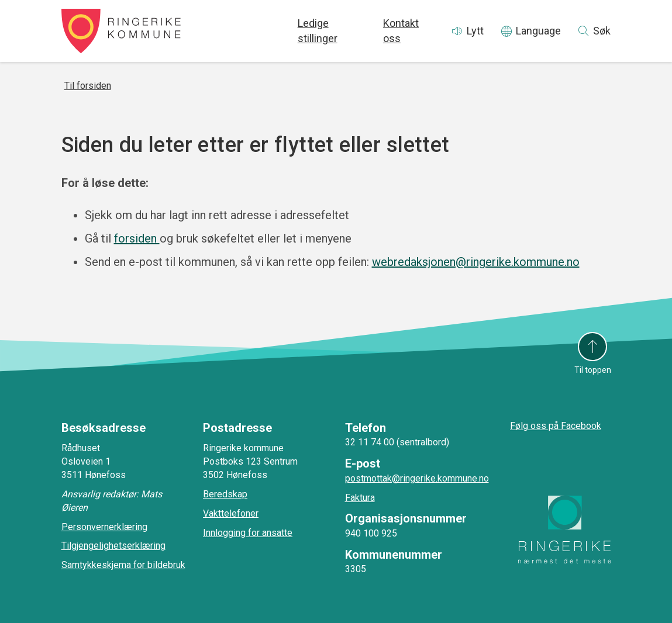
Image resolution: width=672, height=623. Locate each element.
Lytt (475, 31)
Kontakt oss (401, 31)
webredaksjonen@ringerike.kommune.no (476, 262)
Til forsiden (88, 86)
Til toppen (593, 370)
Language (538, 31)
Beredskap (225, 494)
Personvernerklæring (104, 527)
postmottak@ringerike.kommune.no (417, 478)
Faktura (360, 498)
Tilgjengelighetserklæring (113, 546)
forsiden (137, 238)
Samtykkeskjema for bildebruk (123, 565)
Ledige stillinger (318, 31)
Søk (602, 31)
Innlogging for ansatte (248, 533)
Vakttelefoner (231, 513)
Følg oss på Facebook (556, 426)
